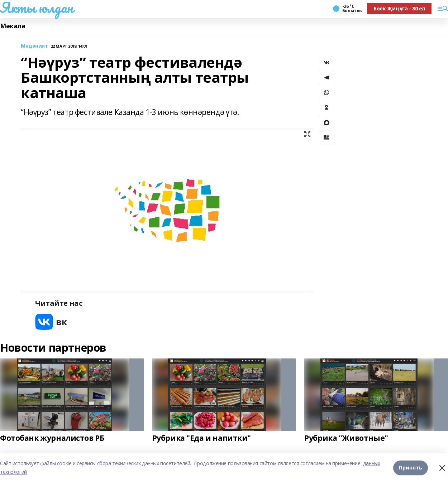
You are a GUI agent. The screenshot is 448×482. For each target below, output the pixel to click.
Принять (411, 467)
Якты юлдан (37, 8)
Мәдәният (34, 46)
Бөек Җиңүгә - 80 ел (399, 8)
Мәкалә (13, 26)
